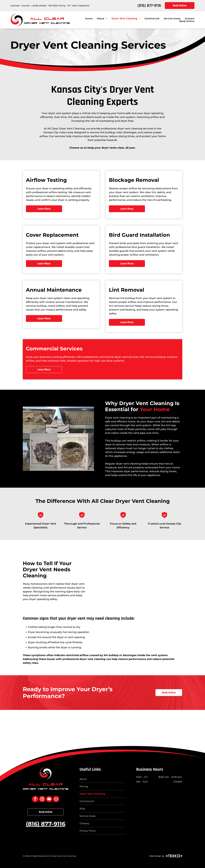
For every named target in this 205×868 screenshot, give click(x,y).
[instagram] (42, 799)
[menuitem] (87, 19)
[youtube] (49, 799)
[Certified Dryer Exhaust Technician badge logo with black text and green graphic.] (122, 727)
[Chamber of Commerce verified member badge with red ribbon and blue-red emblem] (162, 727)
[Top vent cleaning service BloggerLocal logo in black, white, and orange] (43, 727)
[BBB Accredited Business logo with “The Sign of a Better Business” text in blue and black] (83, 727)
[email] (56, 799)
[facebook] (35, 799)
